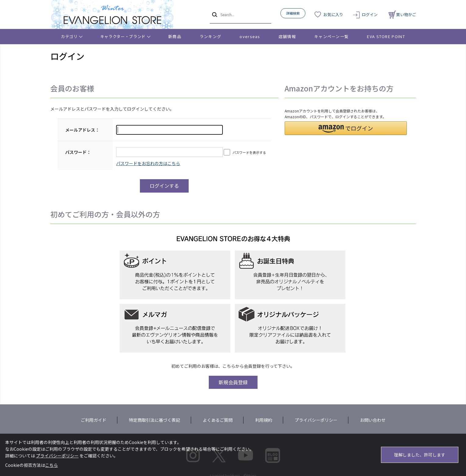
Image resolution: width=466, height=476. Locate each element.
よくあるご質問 (218, 420)
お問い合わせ (373, 420)
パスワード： (78, 152)
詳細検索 (293, 13)
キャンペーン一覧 (331, 36)
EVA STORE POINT (386, 36)
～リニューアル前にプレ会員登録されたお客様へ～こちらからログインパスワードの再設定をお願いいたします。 (148, 163)
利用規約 (264, 420)
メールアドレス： (82, 130)
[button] (346, 128)
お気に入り (333, 14)
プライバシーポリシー (316, 420)
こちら (52, 465)
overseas (250, 36)
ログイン (370, 14)
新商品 (175, 36)
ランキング (211, 36)
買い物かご (402, 14)
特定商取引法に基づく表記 (155, 420)
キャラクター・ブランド (123, 36)
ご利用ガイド (94, 420)
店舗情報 (287, 36)
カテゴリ (69, 36)
